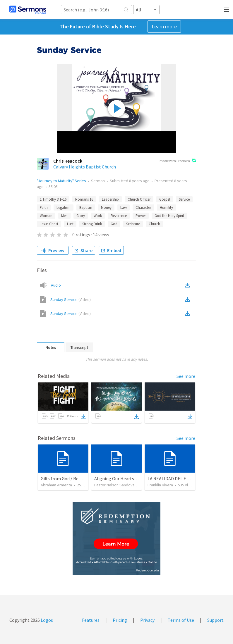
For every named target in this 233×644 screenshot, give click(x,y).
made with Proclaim (178, 161)
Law (124, 208)
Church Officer (139, 199)
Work (98, 216)
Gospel (165, 199)
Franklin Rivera (160, 485)
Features (91, 620)
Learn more (164, 26)
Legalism (64, 208)
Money (106, 208)
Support (215, 620)
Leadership (110, 199)
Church (154, 224)
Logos (46, 620)
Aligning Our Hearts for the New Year (131, 478)
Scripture (133, 224)
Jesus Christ (49, 224)
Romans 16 (84, 199)
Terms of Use (181, 620)
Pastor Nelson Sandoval (115, 485)
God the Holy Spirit (169, 216)
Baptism (86, 208)
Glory (81, 216)
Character (143, 208)
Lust (70, 224)
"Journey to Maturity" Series (61, 181)
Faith (44, 208)
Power (141, 216)
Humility (166, 208)
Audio (56, 285)
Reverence (119, 216)
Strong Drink (92, 224)
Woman (46, 216)
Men (64, 216)
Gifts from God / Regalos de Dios (73, 478)
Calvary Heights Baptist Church (85, 167)
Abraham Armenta (56, 485)
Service (184, 199)
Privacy (147, 620)
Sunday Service (71, 299)
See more (186, 376)
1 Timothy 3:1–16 (53, 199)
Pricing (120, 620)
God (114, 224)
